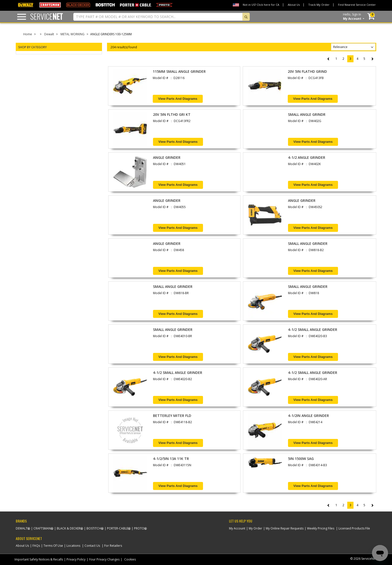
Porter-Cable (117, 528)
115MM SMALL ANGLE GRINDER (179, 71)
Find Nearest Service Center (357, 5)
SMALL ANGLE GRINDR (307, 114)
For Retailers (113, 546)
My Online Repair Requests (285, 528)
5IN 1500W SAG (301, 459)
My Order (255, 528)
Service (46, 16)
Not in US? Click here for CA (261, 5)
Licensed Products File (354, 528)
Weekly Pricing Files (321, 528)
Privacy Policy (76, 559)
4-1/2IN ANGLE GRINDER (308, 416)
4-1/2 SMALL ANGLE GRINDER (313, 330)
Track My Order (319, 5)
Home (28, 34)
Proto (139, 528)
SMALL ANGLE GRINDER (308, 243)
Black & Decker (69, 528)
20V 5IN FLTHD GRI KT (172, 114)
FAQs (36, 546)
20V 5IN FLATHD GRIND (307, 71)
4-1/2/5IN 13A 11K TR (171, 459)
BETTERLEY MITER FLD (172, 416)
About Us (294, 5)
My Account (237, 528)
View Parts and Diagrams (178, 99)
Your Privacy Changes (104, 559)
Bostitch (94, 528)
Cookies (130, 559)
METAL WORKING (72, 34)
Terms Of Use (53, 546)
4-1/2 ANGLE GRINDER (307, 157)
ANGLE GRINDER (167, 157)
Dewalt (49, 34)
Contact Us (92, 546)
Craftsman (42, 528)
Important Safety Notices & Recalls (39, 559)
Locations (73, 546)
